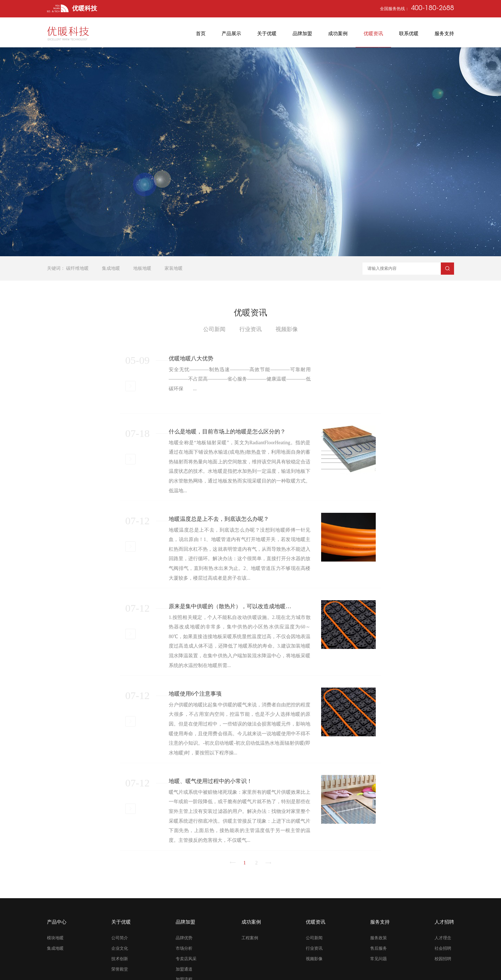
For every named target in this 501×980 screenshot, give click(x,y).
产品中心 (57, 926)
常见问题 (379, 963)
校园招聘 (443, 963)
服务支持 (380, 926)
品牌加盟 (185, 926)
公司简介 (120, 942)
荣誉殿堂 (120, 973)
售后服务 (379, 952)
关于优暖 (121, 926)
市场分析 (184, 952)
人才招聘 (444, 926)
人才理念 (443, 942)
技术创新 (120, 963)
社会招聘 (443, 952)
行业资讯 (314, 952)
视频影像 (314, 963)
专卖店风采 (186, 963)
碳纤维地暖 (77, 268)
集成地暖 (111, 268)
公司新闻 (314, 942)
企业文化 (120, 952)
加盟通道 (184, 973)
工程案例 (250, 942)
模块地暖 (55, 942)
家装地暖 (174, 268)
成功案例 (251, 926)
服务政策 (379, 942)
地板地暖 (142, 268)
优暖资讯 (316, 926)
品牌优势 (184, 942)
